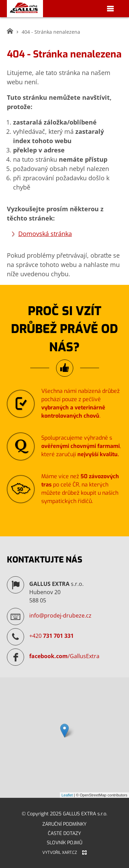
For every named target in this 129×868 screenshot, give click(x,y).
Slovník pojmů (64, 843)
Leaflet (67, 795)
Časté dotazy (64, 833)
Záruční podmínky (64, 824)
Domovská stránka (45, 234)
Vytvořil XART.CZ (60, 853)
